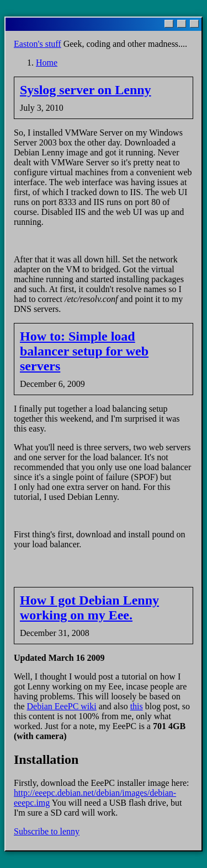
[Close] (194, 24)
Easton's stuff (38, 44)
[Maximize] (182, 24)
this (137, 706)
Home (47, 63)
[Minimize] (169, 24)
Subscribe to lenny (47, 831)
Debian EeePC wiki (62, 706)
